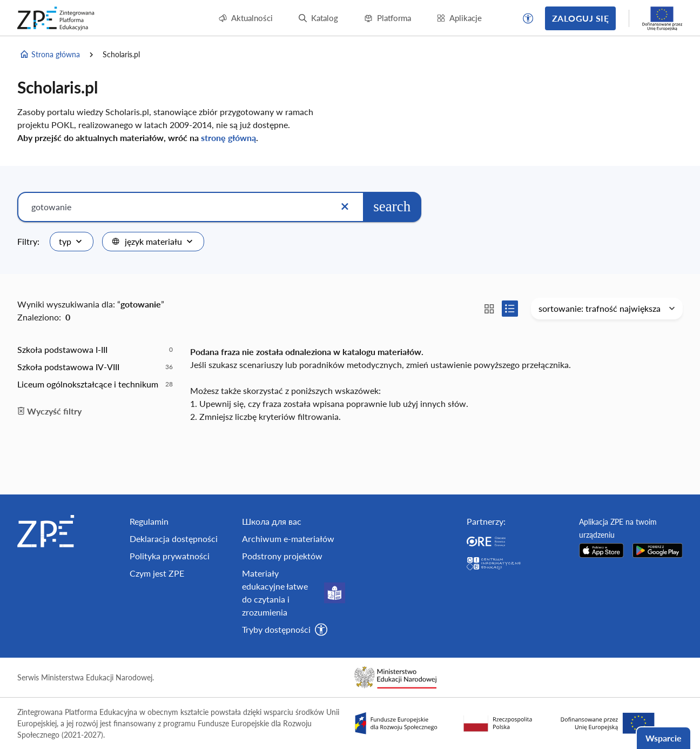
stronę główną (228, 138)
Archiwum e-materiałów (288, 539)
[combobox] (72, 242)
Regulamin (149, 521)
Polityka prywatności (170, 556)
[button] (528, 18)
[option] (95, 350)
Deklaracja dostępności (174, 539)
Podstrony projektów (282, 556)
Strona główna (50, 55)
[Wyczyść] (345, 207)
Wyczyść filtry (49, 411)
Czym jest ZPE (157, 573)
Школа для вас (272, 521)
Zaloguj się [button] (580, 18)
